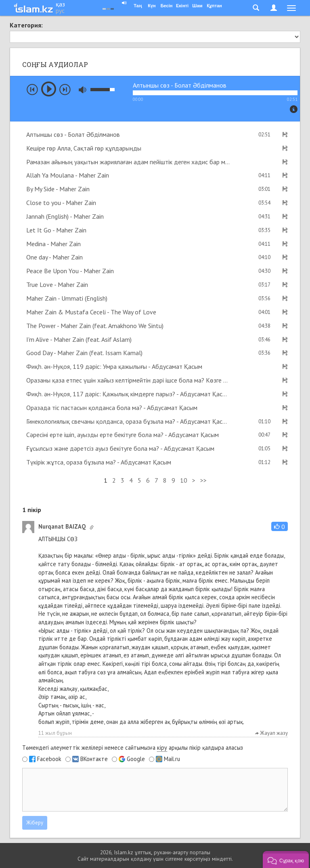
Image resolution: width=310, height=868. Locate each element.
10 (184, 480)
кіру (162, 748)
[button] (280, 526)
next (65, 90)
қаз (60, 4)
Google (136, 759)
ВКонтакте (94, 759)
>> (203, 480)
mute (83, 90)
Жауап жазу (271, 733)
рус (60, 10)
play (49, 89)
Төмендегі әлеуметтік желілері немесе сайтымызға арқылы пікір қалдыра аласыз (133, 748)
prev (32, 90)
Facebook (49, 759)
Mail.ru (172, 759)
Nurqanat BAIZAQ (62, 526)
